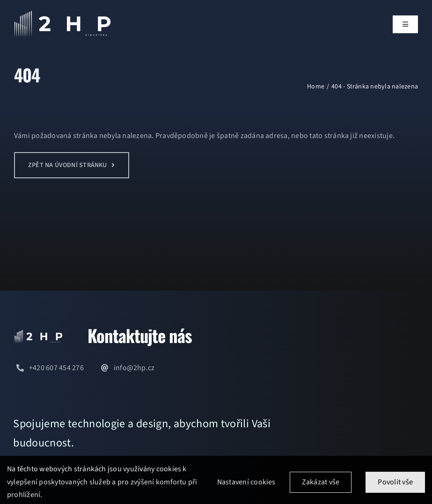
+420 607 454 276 (56, 368)
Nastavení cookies (246, 486)
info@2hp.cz (134, 368)
